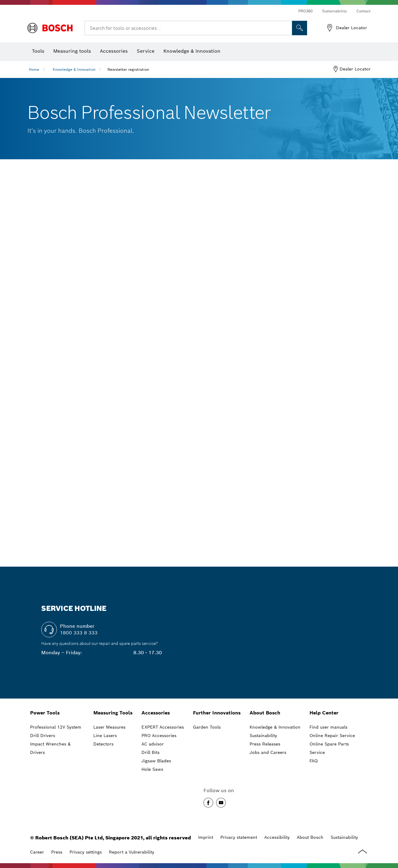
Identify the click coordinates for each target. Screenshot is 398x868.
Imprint (206, 837)
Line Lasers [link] (105, 736)
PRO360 (305, 11)
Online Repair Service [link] (332, 736)
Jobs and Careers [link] (268, 752)
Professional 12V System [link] (56, 727)
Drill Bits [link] (151, 752)
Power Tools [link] (45, 713)
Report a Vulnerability (132, 852)
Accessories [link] (156, 713)
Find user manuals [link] (328, 727)
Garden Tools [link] (207, 727)
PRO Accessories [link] (159, 736)
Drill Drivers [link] (43, 736)
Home (34, 69)
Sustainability (334, 11)
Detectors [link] (103, 744)
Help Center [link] (324, 713)
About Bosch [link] (265, 713)
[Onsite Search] (300, 28)
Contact (364, 11)
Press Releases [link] (265, 744)
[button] (208, 803)
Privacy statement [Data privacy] (239, 837)
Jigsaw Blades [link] (156, 761)
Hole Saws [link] (152, 769)
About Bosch (310, 837)
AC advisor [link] (153, 744)
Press (57, 852)
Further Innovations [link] (217, 713)
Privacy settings (86, 852)
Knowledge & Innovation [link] (275, 727)
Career (37, 852)
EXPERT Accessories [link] (163, 727)
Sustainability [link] (263, 736)
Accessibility (277, 837)
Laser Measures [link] (109, 727)
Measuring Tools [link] (113, 713)
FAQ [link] (314, 761)
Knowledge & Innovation (74, 69)
